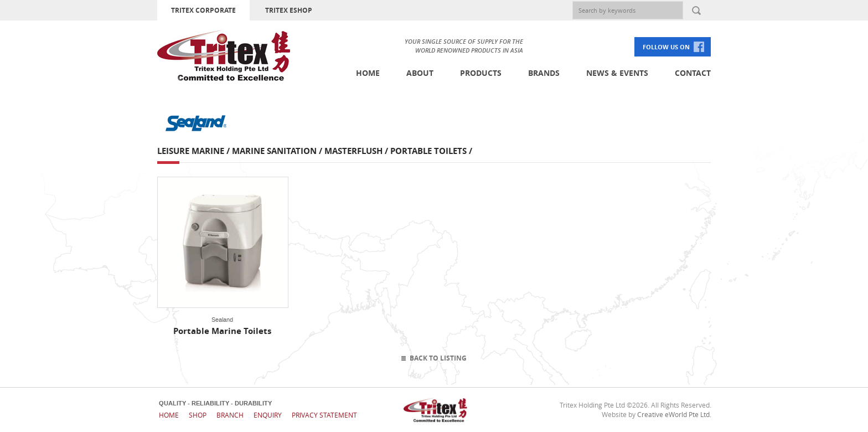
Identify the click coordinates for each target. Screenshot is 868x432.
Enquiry (268, 415)
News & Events (617, 73)
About (420, 73)
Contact (693, 73)
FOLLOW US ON (666, 47)
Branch (230, 415)
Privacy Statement (324, 415)
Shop (198, 415)
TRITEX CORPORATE (203, 10)
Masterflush (353, 151)
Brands (544, 73)
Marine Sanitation (274, 151)
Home (368, 73)
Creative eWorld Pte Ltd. (674, 414)
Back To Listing (438, 358)
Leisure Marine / (195, 151)
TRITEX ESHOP (289, 10)
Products (481, 73)
